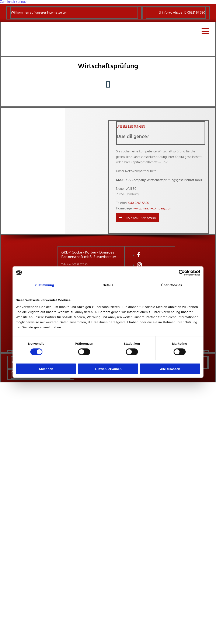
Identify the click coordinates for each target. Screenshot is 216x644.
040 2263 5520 (139, 203)
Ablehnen (46, 369)
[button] (138, 218)
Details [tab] (108, 285)
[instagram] (139, 265)
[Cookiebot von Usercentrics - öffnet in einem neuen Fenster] (182, 273)
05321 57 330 (196, 13)
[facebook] (139, 255)
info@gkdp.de (172, 13)
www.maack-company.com (153, 209)
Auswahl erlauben (108, 369)
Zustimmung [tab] (44, 285)
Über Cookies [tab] (172, 285)
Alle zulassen (170, 369)
